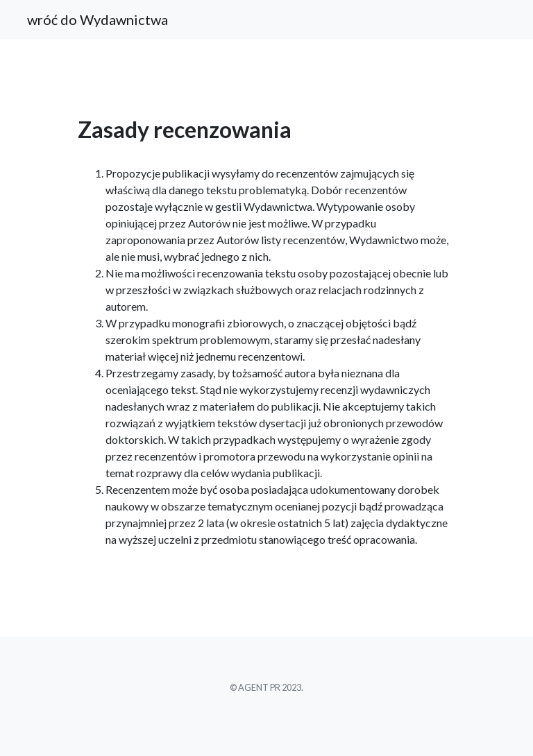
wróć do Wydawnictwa (98, 19)
